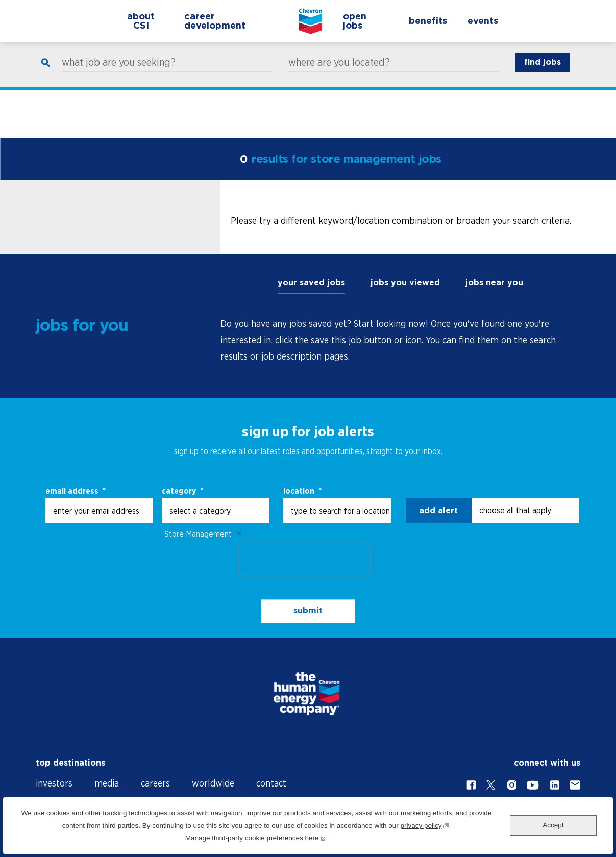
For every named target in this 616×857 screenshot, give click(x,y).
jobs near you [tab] (494, 283)
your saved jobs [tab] (311, 283)
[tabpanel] (400, 340)
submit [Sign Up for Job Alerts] (308, 611)
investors (54, 783)
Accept (553, 825)
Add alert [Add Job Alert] (438, 510)
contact (271, 783)
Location (302, 491)
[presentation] (304, 560)
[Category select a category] (216, 511)
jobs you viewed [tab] (405, 283)
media (107, 783)
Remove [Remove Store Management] (239, 534)
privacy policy (424, 825)
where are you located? (339, 72)
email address (76, 491)
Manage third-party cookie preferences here (256, 837)
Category (182, 491)
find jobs (543, 72)
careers (155, 783)
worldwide (213, 783)
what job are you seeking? (119, 72)
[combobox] (337, 511)
